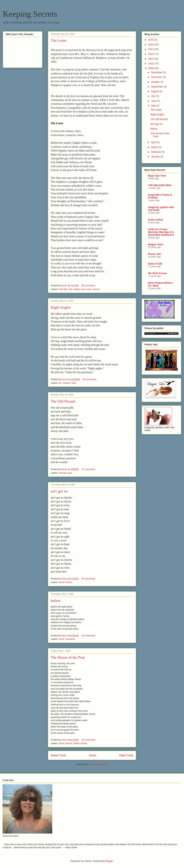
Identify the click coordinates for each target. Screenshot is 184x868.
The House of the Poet (68, 657)
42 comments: (89, 740)
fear (71, 289)
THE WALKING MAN (160, 185)
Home (93, 755)
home (62, 639)
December (157, 72)
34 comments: (89, 579)
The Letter (59, 40)
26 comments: (89, 286)
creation (66, 383)
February (156, 152)
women (96, 289)
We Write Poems (158, 273)
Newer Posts (58, 755)
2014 (151, 45)
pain (70, 473)
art (60, 383)
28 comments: (89, 636)
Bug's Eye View (157, 176)
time (89, 289)
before (56, 601)
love (83, 289)
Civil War (63, 289)
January (156, 157)
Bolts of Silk (155, 264)
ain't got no (59, 491)
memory (63, 473)
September (157, 87)
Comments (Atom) (99, 764)
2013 (151, 49)
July (154, 96)
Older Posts (126, 755)
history (77, 289)
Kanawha (70, 639)
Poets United (156, 220)
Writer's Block (66, 582)
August (155, 91)
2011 (151, 59)
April (154, 142)
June (154, 101)
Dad (74, 383)
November (157, 77)
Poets (62, 743)
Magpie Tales (156, 244)
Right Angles (61, 307)
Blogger (109, 861)
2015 (151, 40)
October (156, 82)
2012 (151, 54)
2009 (151, 68)
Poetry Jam (155, 254)
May (154, 106)
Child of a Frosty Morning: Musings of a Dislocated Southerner (161, 232)
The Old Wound (63, 401)
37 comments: (89, 469)
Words (69, 743)
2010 (151, 63)
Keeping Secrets (30, 14)
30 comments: (90, 379)
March (155, 147)
